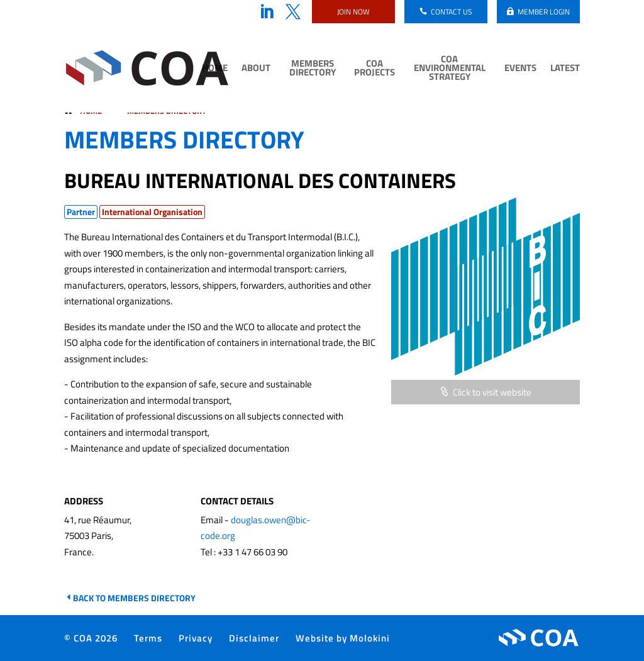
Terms (148, 638)
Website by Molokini (343, 638)
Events (520, 69)
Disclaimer (254, 638)
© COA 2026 (91, 638)
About (256, 69)
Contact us (452, 12)
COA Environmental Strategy (450, 69)
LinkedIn (267, 12)
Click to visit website (492, 392)
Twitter (293, 12)
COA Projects (375, 69)
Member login (544, 12)
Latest (565, 69)
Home (215, 69)
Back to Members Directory (134, 598)
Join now (353, 12)
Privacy (196, 638)
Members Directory (313, 69)
